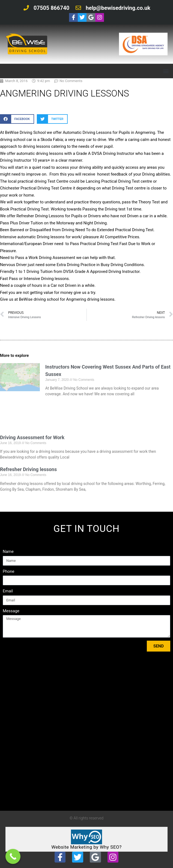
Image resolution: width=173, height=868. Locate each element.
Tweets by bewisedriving (26, 804)
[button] (166, 71)
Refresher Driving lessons (28, 469)
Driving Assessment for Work (32, 437)
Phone (9, 571)
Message (11, 611)
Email (8, 591)
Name (8, 551)
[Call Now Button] (13, 856)
